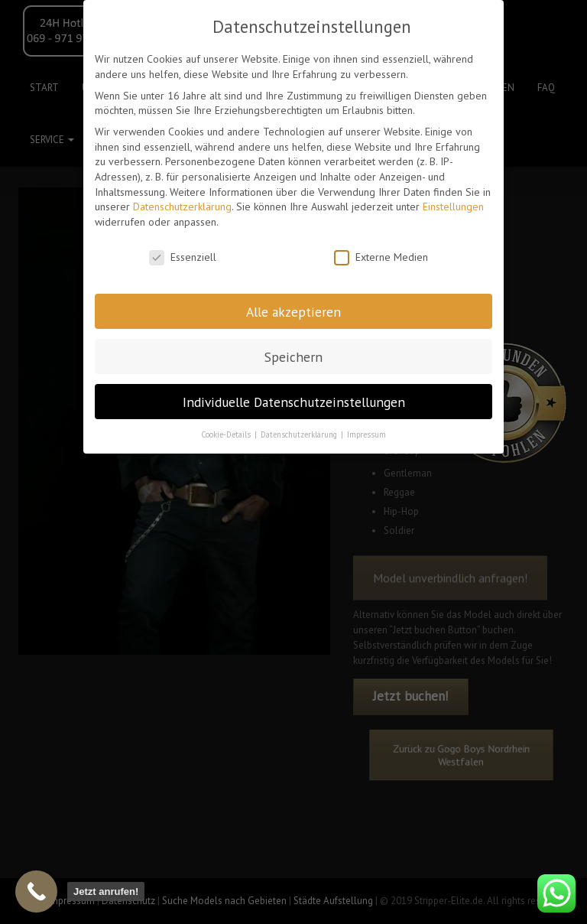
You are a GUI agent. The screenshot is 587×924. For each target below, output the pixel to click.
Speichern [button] (293, 357)
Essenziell (183, 257)
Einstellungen (453, 207)
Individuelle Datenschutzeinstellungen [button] (294, 402)
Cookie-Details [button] (227, 434)
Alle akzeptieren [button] (293, 312)
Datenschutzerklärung (182, 207)
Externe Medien (381, 257)
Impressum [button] (366, 434)
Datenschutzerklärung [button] (300, 434)
